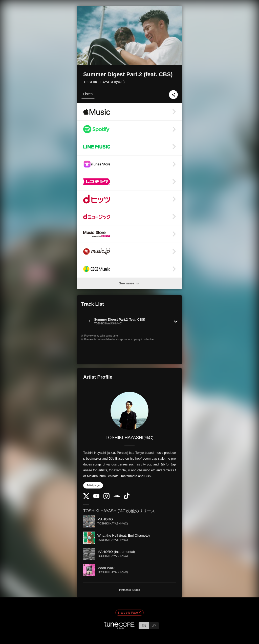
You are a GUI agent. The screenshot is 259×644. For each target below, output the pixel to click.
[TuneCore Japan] (119, 628)
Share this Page (129, 613)
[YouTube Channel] (96, 497)
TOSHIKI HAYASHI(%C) (104, 82)
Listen (88, 94)
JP (154, 626)
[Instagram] (106, 498)
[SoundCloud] (117, 496)
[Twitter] (86, 498)
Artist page (93, 485)
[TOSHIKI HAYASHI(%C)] (129, 411)
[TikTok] (127, 498)
